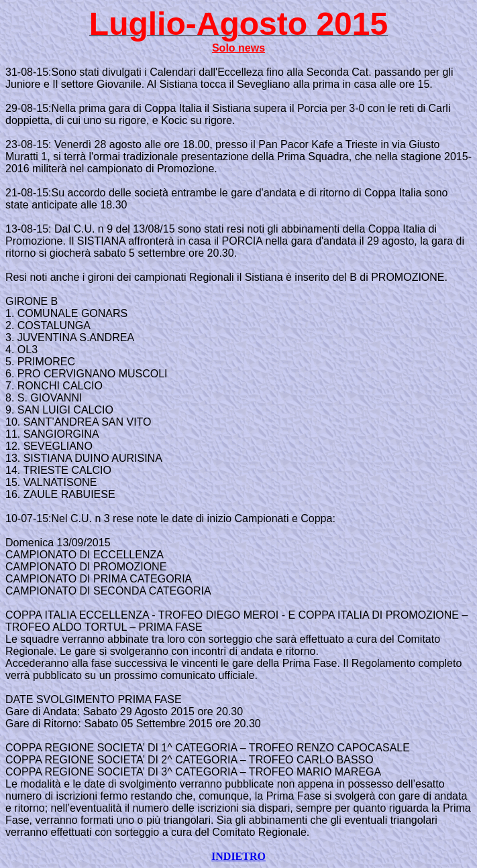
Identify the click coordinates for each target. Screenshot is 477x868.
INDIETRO (238, 856)
